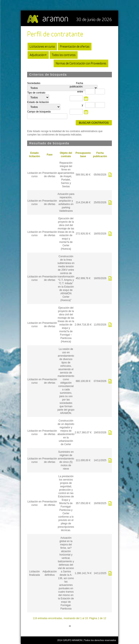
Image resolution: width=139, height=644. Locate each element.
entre (80, 92)
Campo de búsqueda (39, 112)
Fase (50, 155)
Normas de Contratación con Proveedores (81, 63)
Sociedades (34, 83)
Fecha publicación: (76, 85)
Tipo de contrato (36, 93)
